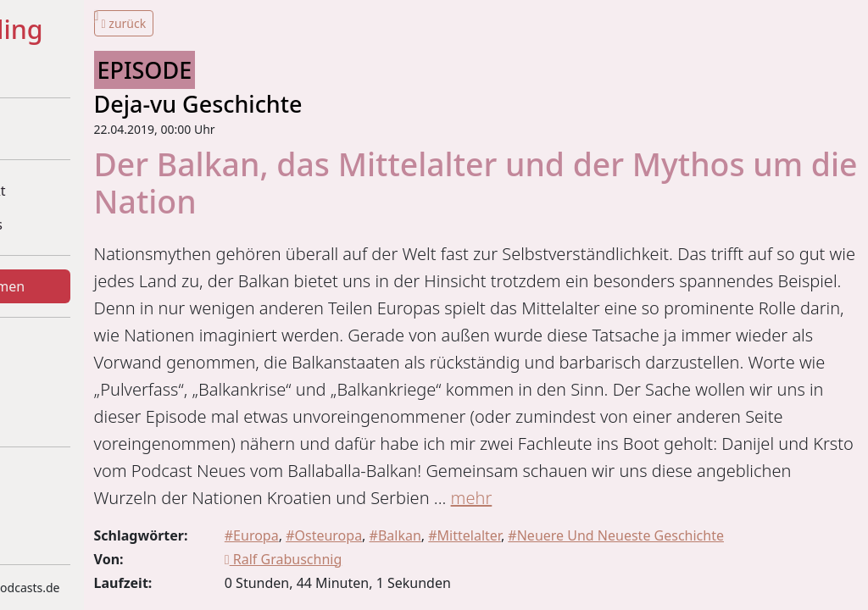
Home (51, 129)
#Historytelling (105, 30)
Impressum (68, 478)
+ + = (66, 70)
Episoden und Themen (103, 286)
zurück (278, 23)
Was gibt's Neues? (89, 348)
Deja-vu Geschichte (352, 104)
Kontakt (56, 416)
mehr (383, 579)
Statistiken (64, 382)
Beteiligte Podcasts (92, 225)
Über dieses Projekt (93, 191)
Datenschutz (71, 512)
